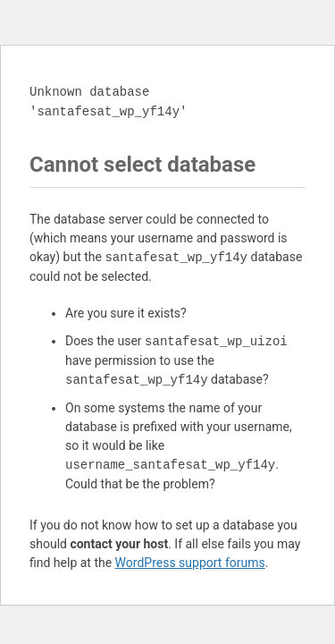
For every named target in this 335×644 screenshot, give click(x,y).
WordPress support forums (190, 563)
